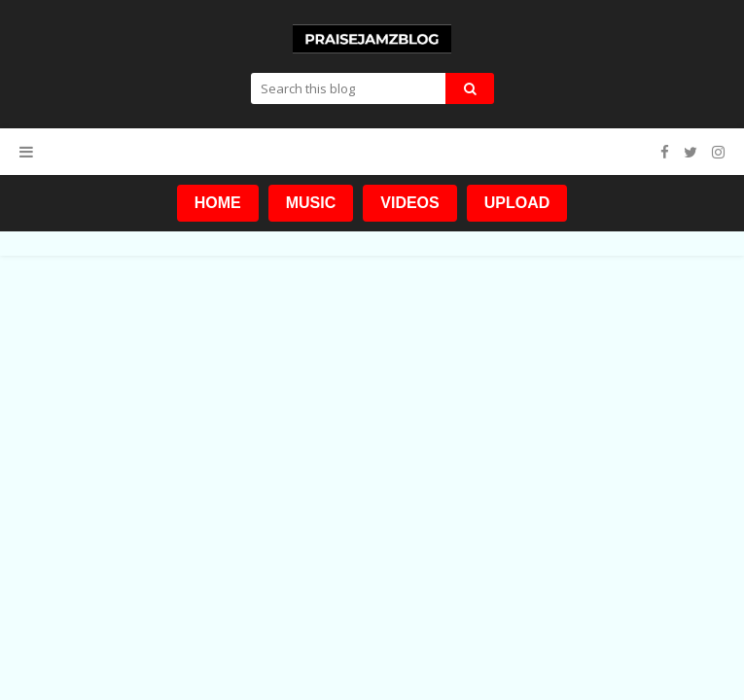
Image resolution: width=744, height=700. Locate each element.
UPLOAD (517, 203)
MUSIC (311, 203)
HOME (218, 203)
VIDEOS (409, 203)
